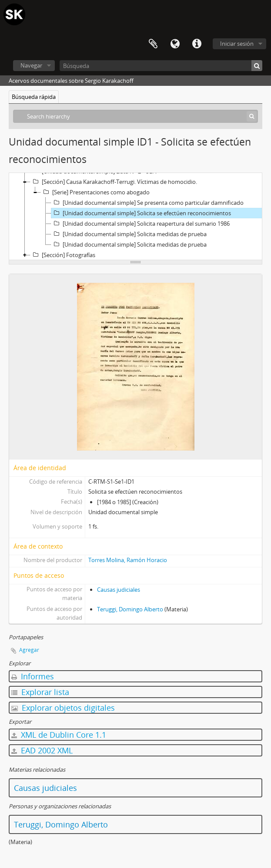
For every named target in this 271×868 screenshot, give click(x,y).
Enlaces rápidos (197, 44)
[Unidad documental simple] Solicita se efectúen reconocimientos (141, 213)
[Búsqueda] (161, 66)
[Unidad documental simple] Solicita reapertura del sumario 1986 (141, 224)
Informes (33, 676)
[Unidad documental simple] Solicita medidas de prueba (129, 234)
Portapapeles (153, 44)
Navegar (31, 65)
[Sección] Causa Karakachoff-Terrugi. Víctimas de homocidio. (114, 182)
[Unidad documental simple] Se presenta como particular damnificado (147, 203)
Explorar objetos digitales (63, 708)
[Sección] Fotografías (63, 255)
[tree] (135, 217)
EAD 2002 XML (42, 750)
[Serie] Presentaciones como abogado (95, 192)
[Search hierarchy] (135, 116)
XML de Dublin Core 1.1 (59, 735)
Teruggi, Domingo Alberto (130, 609)
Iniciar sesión (237, 44)
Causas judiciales (119, 590)
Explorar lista (40, 692)
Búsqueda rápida (34, 97)
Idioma (175, 44)
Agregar (29, 650)
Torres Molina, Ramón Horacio (128, 560)
